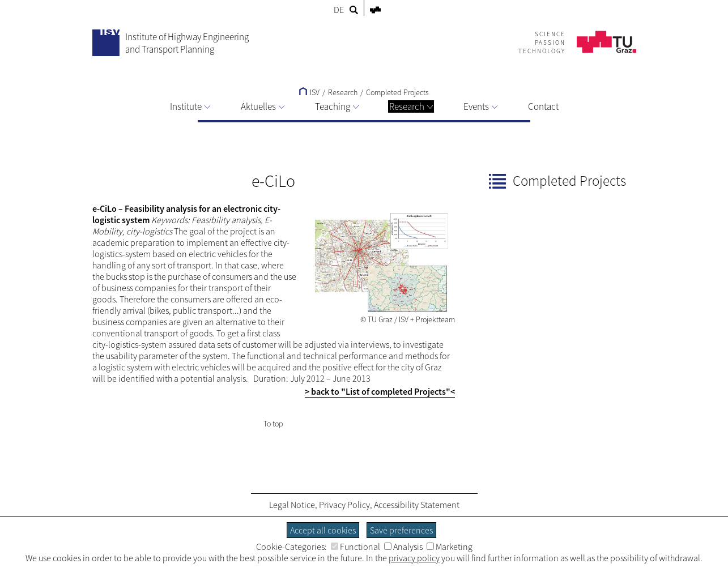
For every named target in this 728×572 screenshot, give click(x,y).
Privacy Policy (344, 505)
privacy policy (414, 558)
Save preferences (401, 530)
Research (411, 106)
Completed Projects (397, 92)
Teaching (337, 106)
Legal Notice (292, 505)
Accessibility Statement (417, 505)
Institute (190, 106)
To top (273, 424)
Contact (543, 106)
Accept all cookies (323, 530)
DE (339, 10)
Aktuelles (263, 106)
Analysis (403, 547)
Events (480, 106)
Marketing (450, 547)
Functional (356, 547)
